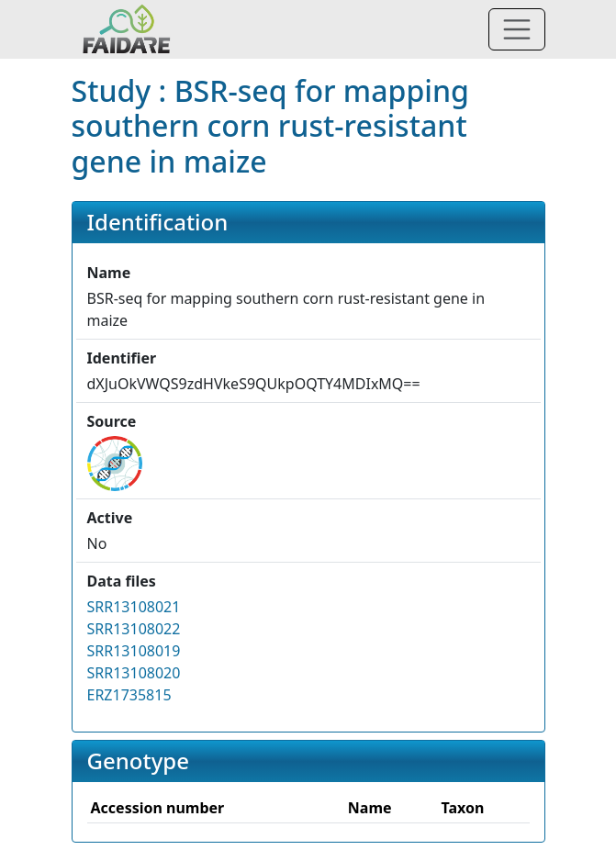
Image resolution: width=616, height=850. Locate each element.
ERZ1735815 (129, 695)
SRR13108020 (134, 673)
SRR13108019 (134, 651)
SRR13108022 (134, 629)
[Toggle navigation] (517, 29)
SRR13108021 (134, 607)
